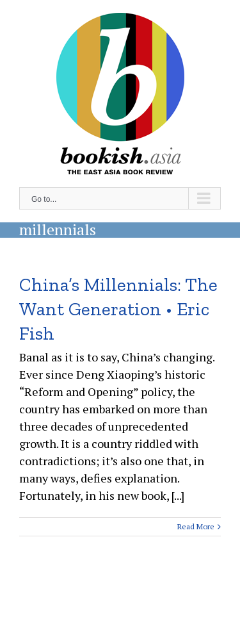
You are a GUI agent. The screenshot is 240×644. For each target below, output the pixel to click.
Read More (196, 526)
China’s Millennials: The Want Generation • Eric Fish (118, 309)
